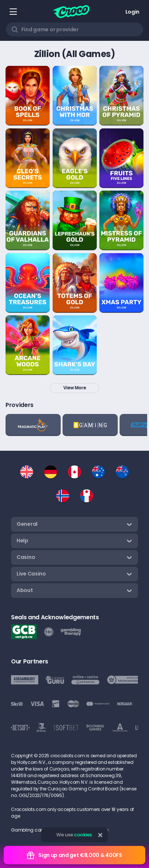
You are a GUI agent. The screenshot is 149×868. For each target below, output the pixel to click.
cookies (83, 835)
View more (75, 388)
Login (132, 12)
